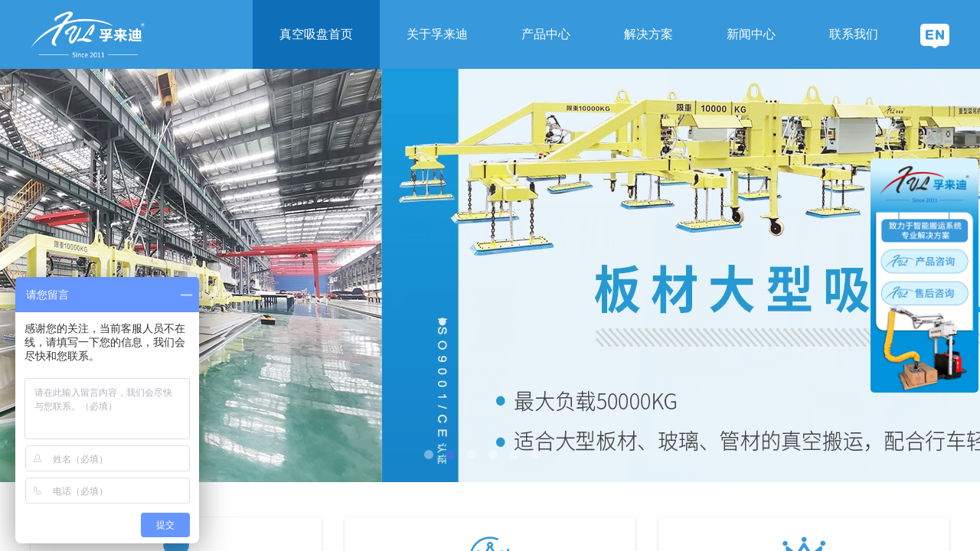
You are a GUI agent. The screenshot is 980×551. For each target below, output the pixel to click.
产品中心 (546, 34)
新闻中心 (751, 34)
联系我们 (854, 34)
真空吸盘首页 (316, 34)
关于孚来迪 (437, 34)
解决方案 (648, 34)
